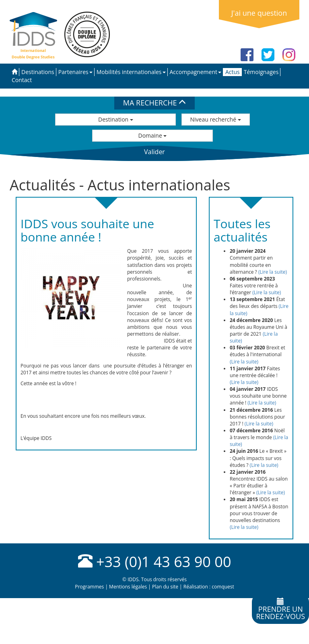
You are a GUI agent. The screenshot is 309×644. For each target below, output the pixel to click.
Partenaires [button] (75, 72)
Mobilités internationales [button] (131, 72)
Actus (233, 72)
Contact (22, 80)
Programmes (89, 587)
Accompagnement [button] (196, 72)
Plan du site (165, 587)
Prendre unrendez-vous (280, 609)
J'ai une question (259, 13)
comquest (223, 587)
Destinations (38, 72)
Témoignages (261, 72)
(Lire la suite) (273, 272)
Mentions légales (128, 587)
